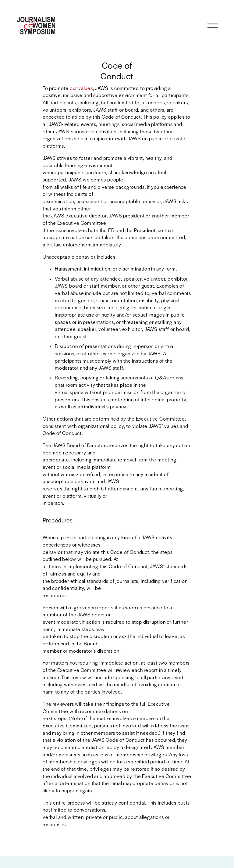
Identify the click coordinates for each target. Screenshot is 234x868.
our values (81, 88)
